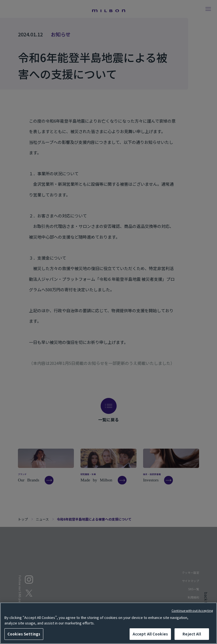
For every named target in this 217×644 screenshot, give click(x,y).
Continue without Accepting (192, 610)
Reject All (192, 634)
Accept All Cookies (150, 634)
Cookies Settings (24, 634)
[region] (108, 623)
